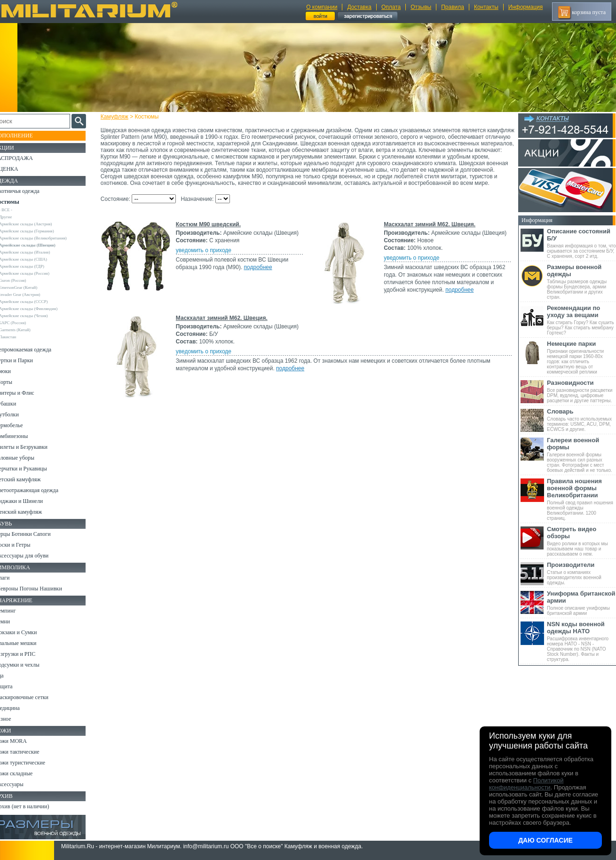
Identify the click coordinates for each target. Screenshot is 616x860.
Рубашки (17, 404)
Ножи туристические (32, 763)
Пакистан (20, 337)
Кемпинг (17, 611)
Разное (15, 719)
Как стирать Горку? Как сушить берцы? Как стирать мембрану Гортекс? (581, 320)
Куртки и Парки (26, 360)
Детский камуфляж (30, 479)
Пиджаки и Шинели (31, 501)
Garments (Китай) (27, 330)
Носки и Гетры (24, 545)
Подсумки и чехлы (29, 665)
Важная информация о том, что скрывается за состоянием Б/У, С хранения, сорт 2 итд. (581, 243)
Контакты (486, 7)
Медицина (19, 708)
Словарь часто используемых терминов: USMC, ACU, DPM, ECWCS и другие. (581, 420)
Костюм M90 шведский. (211, 231)
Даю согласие (545, 840)
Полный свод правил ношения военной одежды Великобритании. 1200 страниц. (581, 499)
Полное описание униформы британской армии (581, 603)
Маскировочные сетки (33, 697)
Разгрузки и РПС (27, 654)
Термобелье (21, 425)
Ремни (14, 621)
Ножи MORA (23, 741)
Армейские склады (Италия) (36, 252)
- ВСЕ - (17, 210)
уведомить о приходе (206, 257)
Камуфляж (117, 117)
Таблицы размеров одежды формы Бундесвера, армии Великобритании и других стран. (581, 282)
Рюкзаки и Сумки (28, 632)
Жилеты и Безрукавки (33, 447)
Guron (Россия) (24, 280)
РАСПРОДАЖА (26, 158)
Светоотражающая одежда (38, 490)
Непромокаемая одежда (35, 350)
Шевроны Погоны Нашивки (40, 589)
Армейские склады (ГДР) (33, 266)
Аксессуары (21, 784)
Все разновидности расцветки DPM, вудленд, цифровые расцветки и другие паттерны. (581, 391)
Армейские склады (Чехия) (35, 316)
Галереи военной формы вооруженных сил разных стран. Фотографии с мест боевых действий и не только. (581, 455)
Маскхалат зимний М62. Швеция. (429, 231)
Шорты (15, 382)
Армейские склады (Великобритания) (45, 238)
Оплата (391, 7)
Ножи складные (25, 773)
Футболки (19, 414)
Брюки (15, 371)
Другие (17, 217)
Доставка (359, 7)
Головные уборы (26, 458)
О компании (322, 7)
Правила (453, 7)
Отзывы (421, 7)
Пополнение (25, 135)
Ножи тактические (29, 752)
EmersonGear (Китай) (30, 287)
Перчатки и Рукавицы (33, 469)
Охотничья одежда (29, 191)
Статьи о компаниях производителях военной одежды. (581, 573)
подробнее (261, 274)
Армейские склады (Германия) (38, 231)
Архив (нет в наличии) (34, 806)
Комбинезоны (23, 436)
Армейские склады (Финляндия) (40, 309)
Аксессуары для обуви (33, 556)
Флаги (14, 578)
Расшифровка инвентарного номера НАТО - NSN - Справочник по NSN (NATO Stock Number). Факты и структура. (581, 641)
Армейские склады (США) (35, 259)
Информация (525, 7)
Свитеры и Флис (26, 393)
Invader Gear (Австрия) (32, 295)
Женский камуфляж (30, 512)
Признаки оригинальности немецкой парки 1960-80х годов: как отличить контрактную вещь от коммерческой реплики (581, 357)
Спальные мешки (28, 643)
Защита (16, 686)
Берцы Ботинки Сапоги (35, 534)
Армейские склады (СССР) (35, 302)
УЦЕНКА (18, 169)
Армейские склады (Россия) (36, 273)
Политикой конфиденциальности (526, 784)
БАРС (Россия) (24, 323)
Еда (11, 676)
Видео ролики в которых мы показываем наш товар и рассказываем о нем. (581, 541)
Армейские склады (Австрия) (37, 224)
